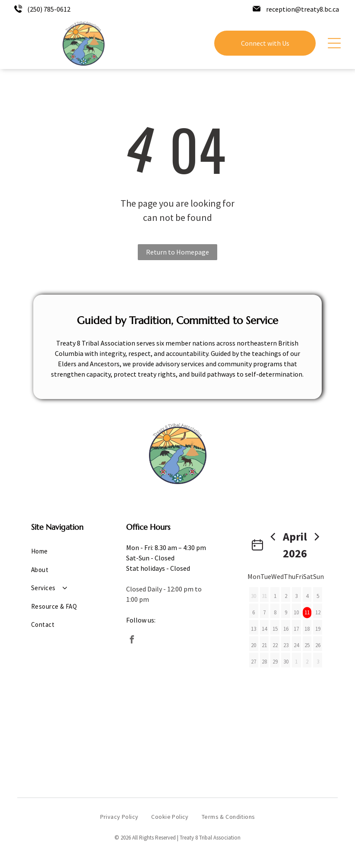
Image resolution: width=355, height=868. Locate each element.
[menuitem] (60, 552)
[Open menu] (334, 43)
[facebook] (132, 641)
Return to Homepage (177, 252)
